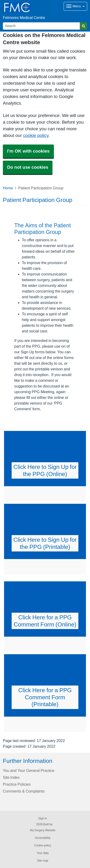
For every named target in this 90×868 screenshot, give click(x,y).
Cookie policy (43, 845)
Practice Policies (17, 784)
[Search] (41, 26)
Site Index (11, 777)
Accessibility (43, 838)
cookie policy (36, 135)
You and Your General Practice (29, 770)
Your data (43, 853)
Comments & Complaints (24, 791)
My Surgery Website (43, 830)
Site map (43, 861)
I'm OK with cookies (28, 151)
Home (8, 188)
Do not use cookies (28, 167)
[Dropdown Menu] (75, 6)
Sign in (43, 818)
